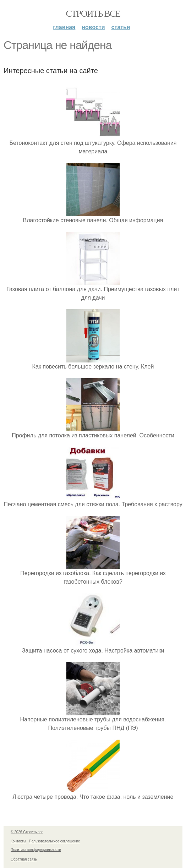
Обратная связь (24, 859)
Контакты (18, 841)
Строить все (93, 14)
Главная (64, 27)
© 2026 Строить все (27, 832)
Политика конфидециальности (36, 850)
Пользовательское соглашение (55, 841)
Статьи (121, 27)
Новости (93, 27)
